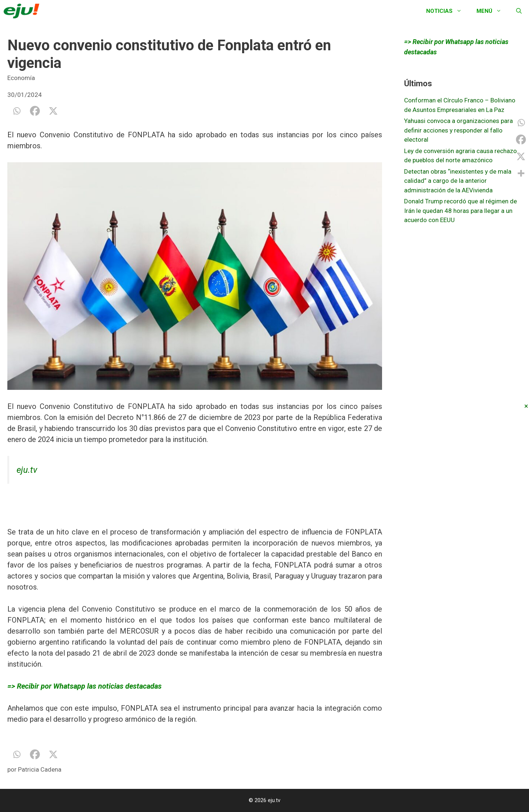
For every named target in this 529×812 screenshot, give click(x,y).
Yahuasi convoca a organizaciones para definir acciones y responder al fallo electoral (458, 130)
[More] (521, 173)
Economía (21, 78)
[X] (53, 111)
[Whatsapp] (17, 111)
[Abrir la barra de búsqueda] (519, 11)
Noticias (448, 11)
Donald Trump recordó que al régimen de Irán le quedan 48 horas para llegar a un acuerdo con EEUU (460, 211)
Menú (493, 11)
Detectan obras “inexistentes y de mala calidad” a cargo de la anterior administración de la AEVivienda (458, 181)
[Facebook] (35, 111)
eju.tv (27, 470)
